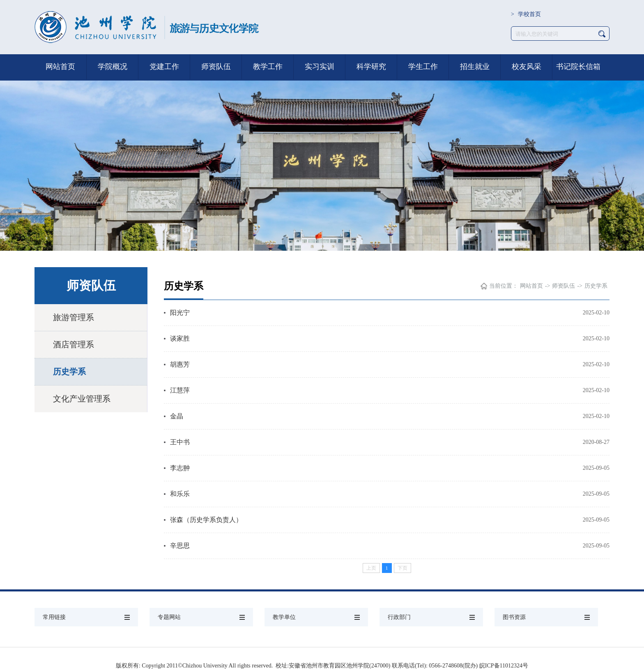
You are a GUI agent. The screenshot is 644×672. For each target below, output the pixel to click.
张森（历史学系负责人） (206, 520)
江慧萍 (180, 390)
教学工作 (268, 67)
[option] (322, 150)
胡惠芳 (180, 364)
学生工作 (423, 67)
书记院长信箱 (578, 67)
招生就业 (475, 67)
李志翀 (180, 468)
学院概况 (113, 67)
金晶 (177, 416)
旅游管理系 (74, 317)
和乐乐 (180, 494)
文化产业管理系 (82, 399)
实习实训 (320, 67)
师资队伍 (216, 67)
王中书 (180, 442)
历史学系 (69, 372)
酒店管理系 (74, 344)
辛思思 (180, 546)
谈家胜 (180, 338)
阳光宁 (180, 313)
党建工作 (164, 67)
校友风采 (527, 67)
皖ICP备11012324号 (504, 666)
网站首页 (60, 67)
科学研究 (371, 67)
